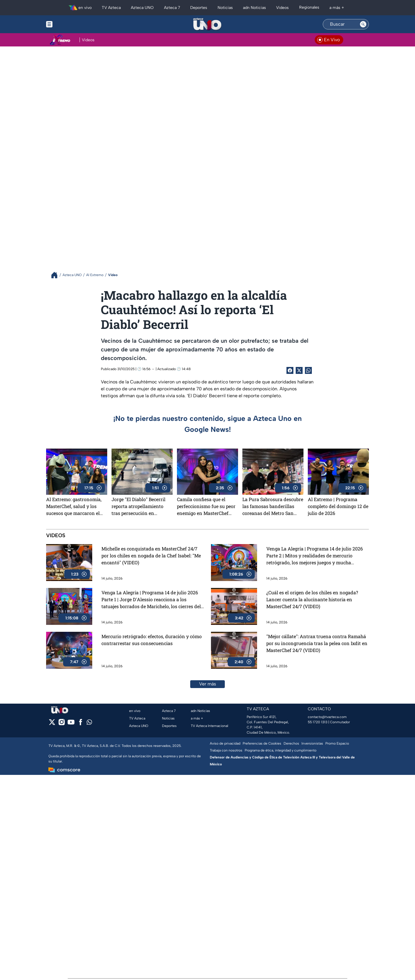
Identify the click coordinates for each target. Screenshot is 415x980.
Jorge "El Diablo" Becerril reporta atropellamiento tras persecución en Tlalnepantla (138, 506)
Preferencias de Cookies (262, 743)
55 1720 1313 (318, 722)
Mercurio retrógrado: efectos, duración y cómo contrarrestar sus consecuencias (152, 640)
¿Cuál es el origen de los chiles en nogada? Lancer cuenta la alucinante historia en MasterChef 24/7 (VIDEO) (312, 599)
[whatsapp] (89, 723)
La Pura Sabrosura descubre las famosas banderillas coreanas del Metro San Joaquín (273, 506)
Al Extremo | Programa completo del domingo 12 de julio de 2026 (338, 506)
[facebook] (81, 724)
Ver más (208, 684)
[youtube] (71, 724)
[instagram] (62, 724)
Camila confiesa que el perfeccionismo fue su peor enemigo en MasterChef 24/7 (206, 506)
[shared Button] (308, 370)
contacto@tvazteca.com (327, 717)
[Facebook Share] (290, 370)
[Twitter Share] (299, 370)
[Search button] (363, 24)
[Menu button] (69, 24)
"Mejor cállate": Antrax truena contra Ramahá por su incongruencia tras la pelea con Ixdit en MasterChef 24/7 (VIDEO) (317, 643)
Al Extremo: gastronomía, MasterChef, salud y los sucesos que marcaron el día (74, 506)
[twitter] (52, 724)
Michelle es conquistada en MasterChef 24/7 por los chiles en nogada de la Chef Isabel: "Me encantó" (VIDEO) (151, 555)
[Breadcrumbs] (57, 275)
